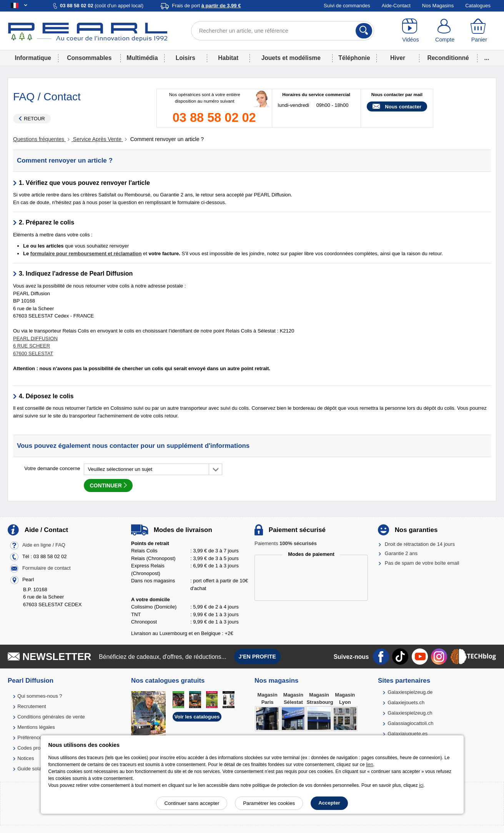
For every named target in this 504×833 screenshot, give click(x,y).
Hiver (398, 58)
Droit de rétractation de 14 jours (420, 544)
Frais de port (206, 6)
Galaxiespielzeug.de (410, 692)
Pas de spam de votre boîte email (422, 563)
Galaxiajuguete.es (408, 734)
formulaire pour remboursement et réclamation (86, 254)
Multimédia (142, 58)
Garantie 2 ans (401, 553)
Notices (26, 758)
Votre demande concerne (52, 468)
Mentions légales (36, 727)
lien (370, 765)
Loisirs (185, 58)
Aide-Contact (396, 6)
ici (421, 785)
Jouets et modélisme (291, 58)
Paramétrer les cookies (269, 803)
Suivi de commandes (347, 6)
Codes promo (32, 748)
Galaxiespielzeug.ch (410, 713)
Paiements (286, 543)
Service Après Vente (97, 139)
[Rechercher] (364, 31)
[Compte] (445, 31)
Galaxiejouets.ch (406, 702)
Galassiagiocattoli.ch (410, 723)
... (487, 58)
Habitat (228, 58)
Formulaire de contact (47, 568)
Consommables (89, 58)
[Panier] (479, 31)
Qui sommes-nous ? (40, 696)
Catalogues (478, 6)
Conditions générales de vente (51, 717)
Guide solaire (32, 769)
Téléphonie (354, 58)
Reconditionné (448, 58)
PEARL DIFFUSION (35, 338)
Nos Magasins (438, 6)
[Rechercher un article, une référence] (283, 31)
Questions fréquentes (39, 139)
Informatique (33, 58)
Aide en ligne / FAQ (44, 545)
